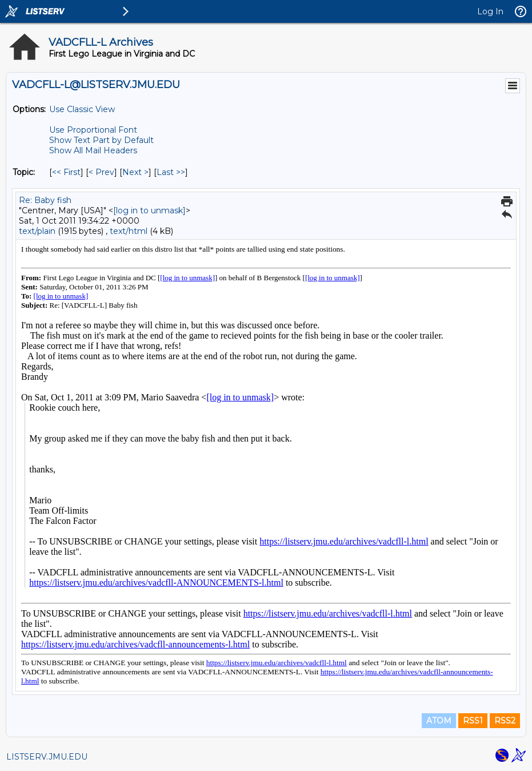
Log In (490, 11)
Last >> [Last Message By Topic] (171, 172)
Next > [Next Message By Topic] (135, 172)
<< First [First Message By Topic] (66, 172)
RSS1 (473, 721)
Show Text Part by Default (101, 140)
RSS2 (505, 721)
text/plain (37, 231)
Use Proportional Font (93, 130)
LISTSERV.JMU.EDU (47, 757)
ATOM (439, 721)
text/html (129, 231)
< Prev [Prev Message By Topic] (101, 172)
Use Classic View (82, 109)
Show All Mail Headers (93, 150)
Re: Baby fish (45, 200)
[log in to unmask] (149, 210)
